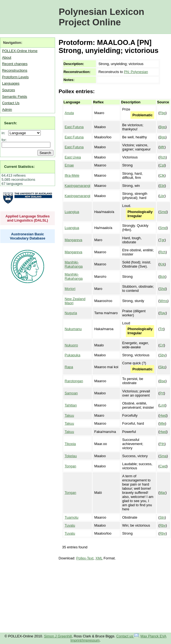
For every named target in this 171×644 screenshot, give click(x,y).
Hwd (163, 415)
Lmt (162, 405)
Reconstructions (15, 70)
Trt (161, 329)
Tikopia (70, 444)
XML (99, 558)
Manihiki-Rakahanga (74, 264)
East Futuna (74, 127)
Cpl (162, 165)
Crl (162, 345)
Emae (69, 165)
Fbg (162, 113)
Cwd (163, 466)
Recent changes (15, 64)
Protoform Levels (15, 77)
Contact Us (11, 103)
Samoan (71, 393)
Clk (162, 175)
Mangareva (74, 240)
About (6, 57)
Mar (162, 493)
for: (4, 140)
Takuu (69, 415)
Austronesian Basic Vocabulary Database (28, 236)
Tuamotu (72, 517)
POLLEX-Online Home (20, 51)
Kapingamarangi (78, 186)
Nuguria (71, 313)
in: (5, 133)
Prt (162, 393)
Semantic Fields (14, 97)
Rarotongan (74, 381)
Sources (8, 90)
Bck (162, 277)
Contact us (127, 636)
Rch (163, 157)
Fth (162, 444)
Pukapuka (73, 355)
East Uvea (73, 157)
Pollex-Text (85, 558)
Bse (162, 381)
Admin (7, 110)
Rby (163, 525)
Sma (163, 456)
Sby (162, 355)
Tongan (70, 466)
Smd (163, 212)
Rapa (69, 367)
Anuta (69, 113)
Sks (162, 367)
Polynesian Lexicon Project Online (101, 17)
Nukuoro (71, 345)
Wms (163, 301)
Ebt (162, 186)
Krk (162, 264)
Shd (163, 289)
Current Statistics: (19, 167)
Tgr (162, 240)
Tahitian (71, 405)
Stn (162, 517)
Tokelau (71, 456)
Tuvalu (70, 525)
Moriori (70, 289)
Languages (11, 83)
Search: (11, 123)
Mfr (162, 147)
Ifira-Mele (72, 175)
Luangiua (72, 212)
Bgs (162, 127)
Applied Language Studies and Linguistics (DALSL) (28, 218)
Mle (162, 423)
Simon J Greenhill (58, 636)
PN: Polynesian (136, 72)
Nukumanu (73, 329)
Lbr (162, 196)
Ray (163, 313)
